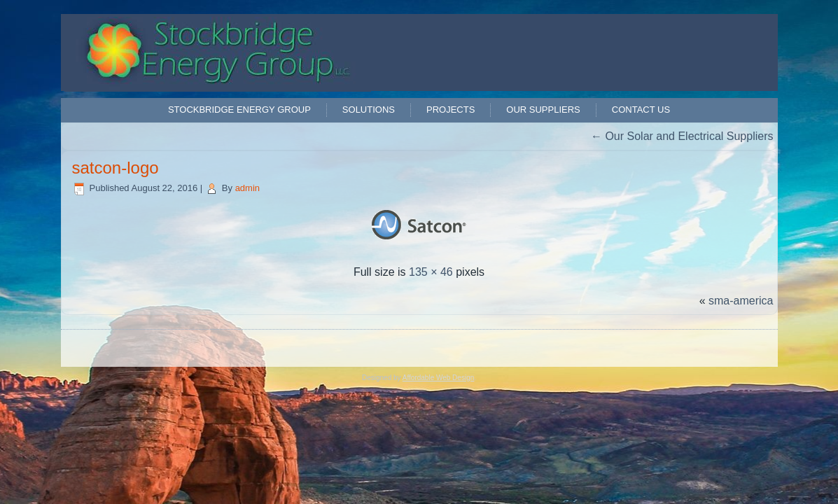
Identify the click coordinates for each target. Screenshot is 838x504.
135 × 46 (431, 272)
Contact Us (641, 110)
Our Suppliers (543, 110)
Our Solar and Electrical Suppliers (682, 136)
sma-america (741, 301)
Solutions (369, 110)
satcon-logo (116, 168)
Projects (451, 110)
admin (247, 188)
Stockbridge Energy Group (239, 110)
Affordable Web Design (438, 378)
